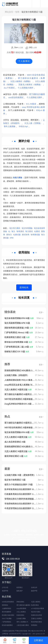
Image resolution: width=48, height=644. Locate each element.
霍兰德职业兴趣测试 (23, 605)
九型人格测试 (36, 602)
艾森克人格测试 (36, 619)
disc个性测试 (9, 88)
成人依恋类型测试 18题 (15, 442)
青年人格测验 (10, 126)
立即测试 (38, 640)
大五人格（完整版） (33, 123)
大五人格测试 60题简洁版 (16, 437)
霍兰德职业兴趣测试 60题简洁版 (19, 394)
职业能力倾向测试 (8, 615)
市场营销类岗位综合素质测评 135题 (21, 504)
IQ (9, 231)
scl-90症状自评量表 (38, 608)
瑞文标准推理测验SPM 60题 (17, 318)
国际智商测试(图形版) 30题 (17, 328)
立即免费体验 (24, 540)
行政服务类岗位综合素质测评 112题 (21, 494)
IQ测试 (37, 231)
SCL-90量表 (31, 104)
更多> (41, 312)
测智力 (9, 235)
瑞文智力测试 (15, 228)
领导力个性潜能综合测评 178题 (19, 485)
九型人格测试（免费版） (21, 81)
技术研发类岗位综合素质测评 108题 (21, 489)
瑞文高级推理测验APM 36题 (17, 323)
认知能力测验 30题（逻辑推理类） (20, 475)
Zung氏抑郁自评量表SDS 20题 (18, 404)
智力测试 (29, 231)
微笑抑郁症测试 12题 (14, 456)
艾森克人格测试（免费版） (30, 85)
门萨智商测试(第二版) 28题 (17, 347)
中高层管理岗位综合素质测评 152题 (21, 508)
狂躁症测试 (20, 615)
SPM (12, 238)
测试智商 (26, 235)
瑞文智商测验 (27, 228)
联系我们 (20, 587)
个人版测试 (24, 61)
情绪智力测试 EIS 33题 (15, 352)
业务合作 (34, 587)
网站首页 (9, 12)
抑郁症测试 (20, 602)
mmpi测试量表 (21, 608)
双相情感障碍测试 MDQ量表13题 (20, 370)
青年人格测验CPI (22, 622)
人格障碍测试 (7, 608)
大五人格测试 (21, 612)
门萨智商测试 (7, 622)
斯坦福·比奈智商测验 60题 (17, 342)
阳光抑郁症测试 (36, 622)
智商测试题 (35, 235)
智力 (13, 231)
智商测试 (20, 231)
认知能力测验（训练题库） (17, 375)
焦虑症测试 (35, 605)
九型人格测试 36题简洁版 (16, 390)
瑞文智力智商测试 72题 (15, 480)
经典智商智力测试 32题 (15, 337)
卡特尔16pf (23, 126)
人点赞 (31, 48)
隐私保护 (20, 591)
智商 (17, 12)
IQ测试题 (17, 235)
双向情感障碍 (7, 612)
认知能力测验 (21, 619)
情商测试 (5, 605)
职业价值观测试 (7, 625)
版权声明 (34, 591)
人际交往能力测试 (23, 625)
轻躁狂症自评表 (36, 615)
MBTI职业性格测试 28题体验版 (19, 399)
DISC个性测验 (7, 619)
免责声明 (5, 591)
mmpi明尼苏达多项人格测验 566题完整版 (23, 385)
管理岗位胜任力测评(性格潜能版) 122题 (22, 499)
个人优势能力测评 (25, 88)
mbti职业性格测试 (16, 97)
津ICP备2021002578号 (35, 631)
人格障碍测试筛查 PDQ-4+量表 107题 (21, 380)
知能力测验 (18, 178)
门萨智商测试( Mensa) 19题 (17, 332)
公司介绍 (5, 587)
